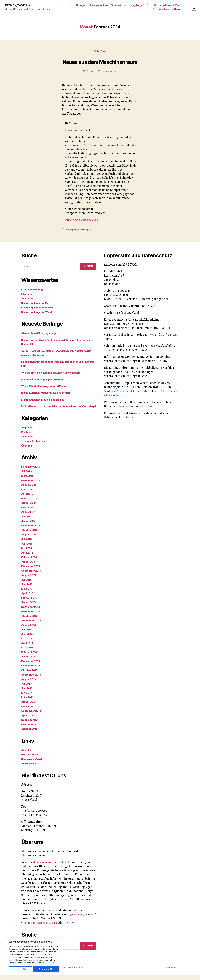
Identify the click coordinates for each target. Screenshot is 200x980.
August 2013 (30, 684)
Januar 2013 (29, 707)
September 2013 (32, 680)
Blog (82, 920)
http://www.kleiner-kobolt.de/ (84, 221)
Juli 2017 (27, 521)
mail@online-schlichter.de (128, 392)
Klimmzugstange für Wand (167, 5)
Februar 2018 (30, 503)
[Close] (61, 939)
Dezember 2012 (32, 711)
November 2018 (32, 485)
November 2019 (32, 472)
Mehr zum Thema (52, 963)
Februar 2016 (30, 562)
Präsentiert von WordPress (72, 973)
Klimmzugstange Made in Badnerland (46, 400)
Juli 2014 (27, 634)
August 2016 (30, 539)
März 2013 (28, 702)
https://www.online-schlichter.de (125, 396)
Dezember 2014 (32, 612)
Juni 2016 (28, 548)
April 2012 (28, 720)
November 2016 (32, 530)
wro (92, 72)
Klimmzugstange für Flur (138, 5)
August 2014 (30, 630)
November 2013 (32, 671)
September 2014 (32, 625)
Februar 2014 (30, 657)
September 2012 (32, 716)
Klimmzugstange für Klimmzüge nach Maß (49, 394)
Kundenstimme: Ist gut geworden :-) (45, 380)
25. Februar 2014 (109, 72)
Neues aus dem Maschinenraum (100, 62)
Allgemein (28, 432)
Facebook (55, 928)
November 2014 (32, 616)
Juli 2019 (27, 476)
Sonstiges (100, 52)
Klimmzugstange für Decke (167, 9)
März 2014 (28, 653)
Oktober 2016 (30, 535)
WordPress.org (31, 769)
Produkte (27, 437)
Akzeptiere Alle (46, 969)
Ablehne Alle (20, 969)
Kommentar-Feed (33, 764)
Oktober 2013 (30, 675)
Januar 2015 (29, 607)
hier (151, 407)
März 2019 (28, 481)
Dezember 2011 (32, 725)
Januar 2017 (29, 526)
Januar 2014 (30, 662)
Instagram (41, 928)
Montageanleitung (98, 5)
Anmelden (28, 755)
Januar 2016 (30, 567)
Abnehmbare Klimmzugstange (41, 334)
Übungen (81, 5)
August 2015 (30, 580)
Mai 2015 (27, 594)
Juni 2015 (28, 589)
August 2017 (30, 517)
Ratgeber (72, 920)
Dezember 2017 (32, 512)
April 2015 (28, 598)
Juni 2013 (28, 693)
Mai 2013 (27, 698)
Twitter (74, 928)
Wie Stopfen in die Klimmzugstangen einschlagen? (55, 373)
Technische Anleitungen (37, 446)
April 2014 (28, 648)
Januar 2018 (30, 508)
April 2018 (28, 499)
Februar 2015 (30, 603)
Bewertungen (85, 231)
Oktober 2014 (30, 621)
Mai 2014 (27, 643)
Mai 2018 (27, 494)
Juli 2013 (27, 689)
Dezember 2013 (32, 666)
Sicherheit (116, 5)
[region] (34, 956)
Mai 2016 (27, 553)
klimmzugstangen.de (20, 5)
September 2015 (32, 576)
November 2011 (32, 729)
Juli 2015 (27, 585)
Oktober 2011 (30, 734)
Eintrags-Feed (31, 760)
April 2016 (28, 558)
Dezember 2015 (32, 571)
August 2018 (30, 490)
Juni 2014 (28, 639)
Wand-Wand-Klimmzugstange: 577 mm (47, 387)
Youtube (28, 928)
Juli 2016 (27, 544)
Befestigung (72, 231)
